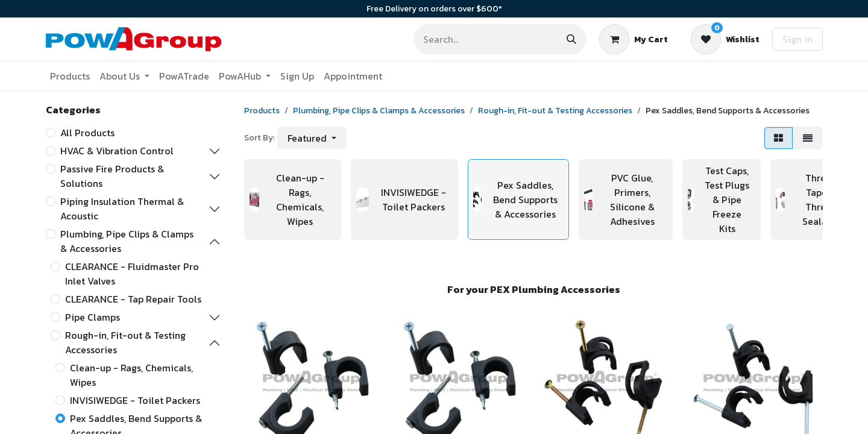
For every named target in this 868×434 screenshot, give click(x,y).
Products (262, 111)
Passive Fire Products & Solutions (112, 176)
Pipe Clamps (93, 317)
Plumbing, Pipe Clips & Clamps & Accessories (127, 241)
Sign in (797, 39)
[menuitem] (70, 76)
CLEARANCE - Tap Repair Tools (133, 299)
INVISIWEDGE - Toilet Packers (135, 400)
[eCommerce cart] (634, 39)
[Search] (571, 39)
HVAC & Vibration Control (117, 151)
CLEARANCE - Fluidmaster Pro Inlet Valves (132, 274)
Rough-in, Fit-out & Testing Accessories (125, 342)
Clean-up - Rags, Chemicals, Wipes (131, 375)
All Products (87, 133)
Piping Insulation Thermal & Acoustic (122, 209)
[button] (312, 138)
